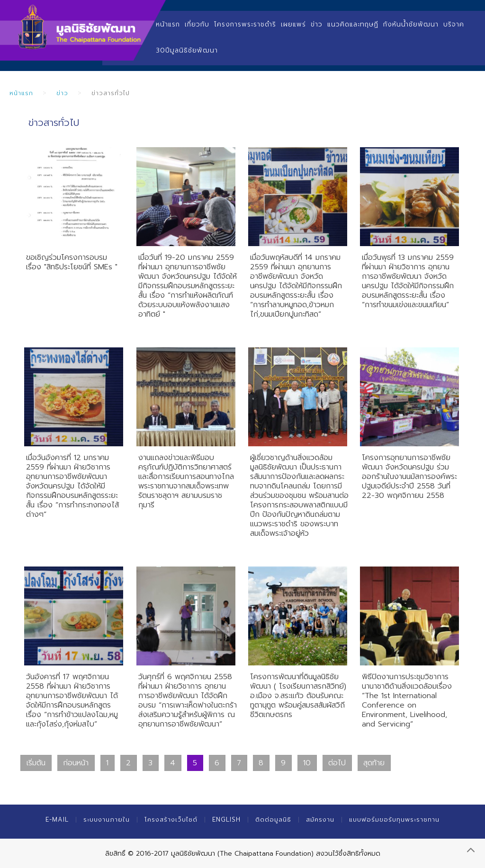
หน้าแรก (168, 24)
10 (307, 763)
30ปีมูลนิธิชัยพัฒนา (187, 50)
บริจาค (454, 24)
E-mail (57, 819)
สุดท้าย (374, 763)
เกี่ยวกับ (197, 24)
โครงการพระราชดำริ (245, 24)
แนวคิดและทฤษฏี (353, 24)
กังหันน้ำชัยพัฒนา (411, 24)
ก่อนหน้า (76, 763)
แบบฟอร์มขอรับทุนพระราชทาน (394, 819)
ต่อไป (337, 763)
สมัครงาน (320, 819)
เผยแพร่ (293, 24)
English (226, 819)
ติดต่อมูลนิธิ (273, 819)
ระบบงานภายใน (107, 819)
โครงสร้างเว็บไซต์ (171, 819)
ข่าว (317, 24)
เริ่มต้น (36, 763)
